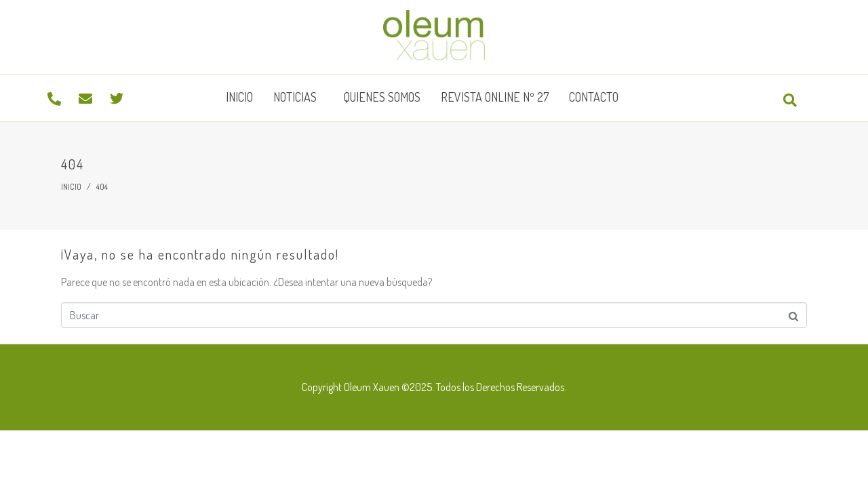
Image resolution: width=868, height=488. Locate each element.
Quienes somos (382, 97)
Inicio (239, 97)
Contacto (594, 97)
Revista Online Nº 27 (495, 97)
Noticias (295, 97)
